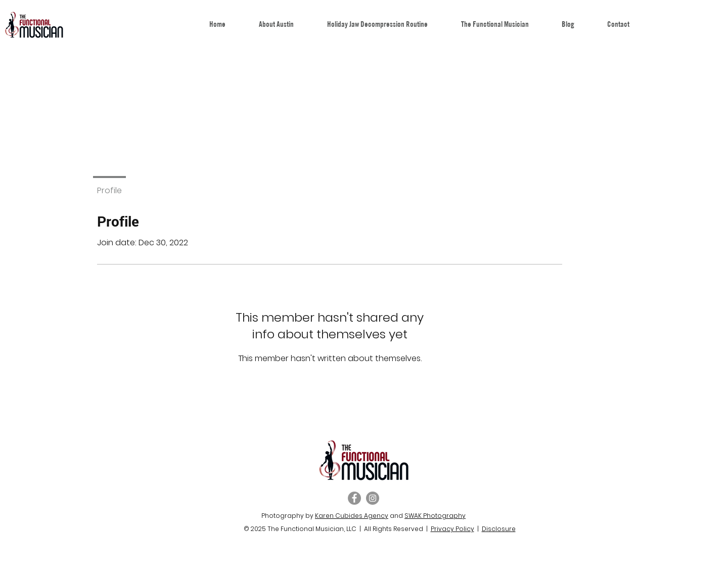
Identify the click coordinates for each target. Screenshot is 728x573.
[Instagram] (373, 498)
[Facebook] (354, 498)
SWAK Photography (435, 516)
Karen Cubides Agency (352, 516)
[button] (495, 24)
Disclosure (499, 529)
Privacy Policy (452, 529)
